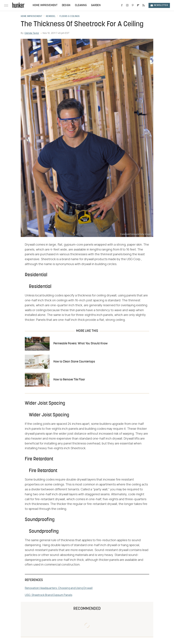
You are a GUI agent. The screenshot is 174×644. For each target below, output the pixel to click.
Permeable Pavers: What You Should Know (80, 344)
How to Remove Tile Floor (69, 380)
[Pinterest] (133, 5)
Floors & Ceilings (70, 16)
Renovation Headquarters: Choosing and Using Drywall (59, 588)
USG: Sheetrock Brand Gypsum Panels (49, 595)
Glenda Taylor (32, 33)
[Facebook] (122, 5)
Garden (96, 5)
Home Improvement (45, 5)
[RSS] (144, 5)
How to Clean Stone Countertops (74, 362)
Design (66, 5)
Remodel (51, 16)
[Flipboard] (138, 5)
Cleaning (81, 5)
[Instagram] (127, 5)
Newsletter (159, 5)
